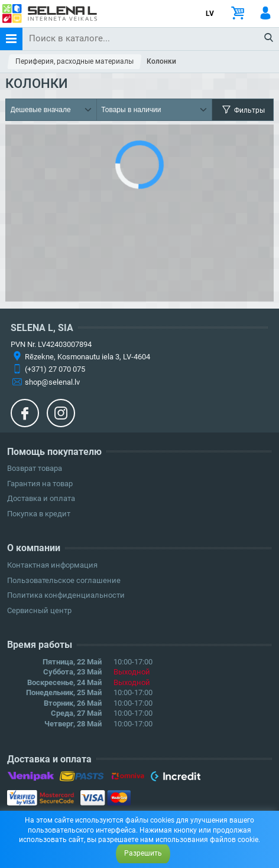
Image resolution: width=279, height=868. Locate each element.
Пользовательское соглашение (64, 580)
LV (210, 14)
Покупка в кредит (39, 514)
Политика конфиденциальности (66, 595)
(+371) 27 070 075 (55, 369)
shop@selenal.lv (52, 382)
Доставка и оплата (41, 498)
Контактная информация (52, 565)
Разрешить (143, 853)
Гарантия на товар (40, 484)
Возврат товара (35, 468)
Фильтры (243, 110)
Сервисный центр (39, 610)
